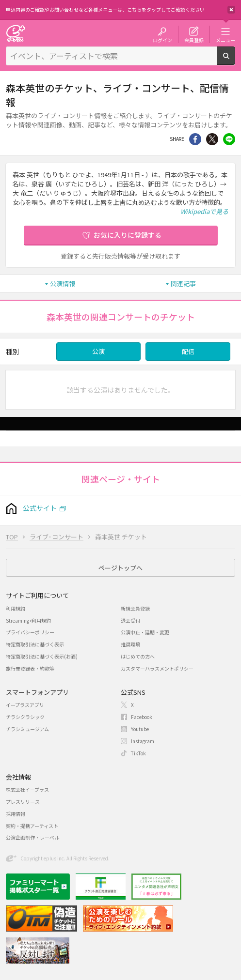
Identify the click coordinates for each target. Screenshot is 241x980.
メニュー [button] (225, 40)
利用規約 (16, 608)
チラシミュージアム (27, 729)
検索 (235, 61)
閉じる (231, 10)
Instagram (143, 741)
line (229, 139)
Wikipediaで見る (204, 211)
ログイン (162, 40)
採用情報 (16, 814)
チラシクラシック (25, 717)
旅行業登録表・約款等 (30, 668)
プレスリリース (23, 802)
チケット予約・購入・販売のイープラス (16, 33)
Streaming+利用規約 (28, 620)
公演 (98, 351)
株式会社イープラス (27, 789)
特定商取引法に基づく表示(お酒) (42, 656)
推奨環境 (130, 644)
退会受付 (130, 620)
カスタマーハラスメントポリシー (157, 668)
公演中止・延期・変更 (145, 632)
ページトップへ (120, 568)
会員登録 (194, 40)
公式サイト (40, 508)
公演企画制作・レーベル (32, 837)
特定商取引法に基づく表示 (35, 644)
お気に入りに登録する (128, 235)
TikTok (138, 753)
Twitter (212, 139)
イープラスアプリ (25, 705)
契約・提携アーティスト (32, 826)
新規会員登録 (135, 608)
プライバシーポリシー (30, 632)
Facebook (142, 717)
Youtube (140, 729)
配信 (188, 351)
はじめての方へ (138, 656)
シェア (195, 139)
